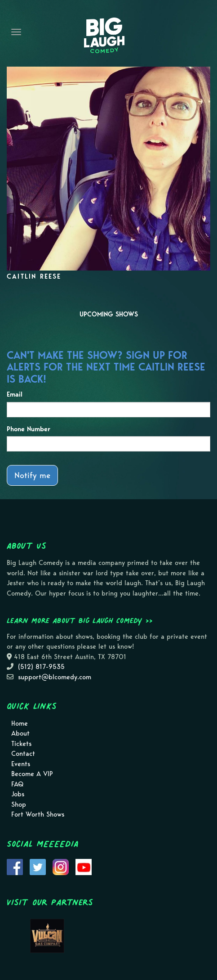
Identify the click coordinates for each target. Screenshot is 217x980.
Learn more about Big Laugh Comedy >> (80, 620)
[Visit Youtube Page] (84, 866)
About (20, 733)
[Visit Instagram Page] (61, 866)
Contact (23, 754)
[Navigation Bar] (16, 32)
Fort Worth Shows (38, 814)
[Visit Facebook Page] (15, 866)
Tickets (21, 744)
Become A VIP (32, 774)
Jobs (18, 794)
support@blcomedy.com (55, 677)
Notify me (32, 475)
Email (15, 394)
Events (21, 764)
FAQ (17, 784)
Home (20, 723)
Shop (19, 804)
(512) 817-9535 (41, 667)
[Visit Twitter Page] (38, 866)
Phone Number (29, 429)
